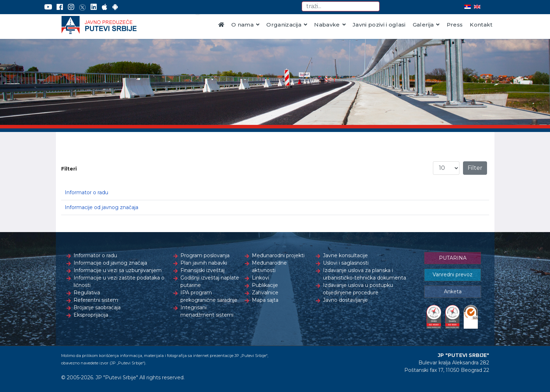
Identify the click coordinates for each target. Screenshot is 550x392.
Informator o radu (86, 192)
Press (455, 25)
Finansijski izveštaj (202, 270)
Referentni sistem (96, 300)
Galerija (423, 25)
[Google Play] (115, 7)
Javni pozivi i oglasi (379, 25)
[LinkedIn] (94, 7)
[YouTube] (48, 7)
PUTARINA (453, 258)
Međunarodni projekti (278, 255)
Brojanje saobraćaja (97, 307)
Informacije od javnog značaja (102, 207)
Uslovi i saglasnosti (346, 263)
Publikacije (265, 285)
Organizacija (284, 25)
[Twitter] (82, 7)
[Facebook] (60, 7)
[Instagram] (71, 7)
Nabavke (327, 25)
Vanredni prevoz (453, 275)
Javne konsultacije (345, 255)
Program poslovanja (205, 255)
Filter (475, 168)
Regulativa (87, 293)
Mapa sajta (265, 300)
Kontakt (481, 25)
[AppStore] (105, 7)
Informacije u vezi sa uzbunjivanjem (118, 270)
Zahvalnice (265, 293)
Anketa (453, 292)
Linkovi (260, 278)
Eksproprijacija (91, 315)
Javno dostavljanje (345, 300)
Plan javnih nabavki (204, 263)
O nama (242, 25)
